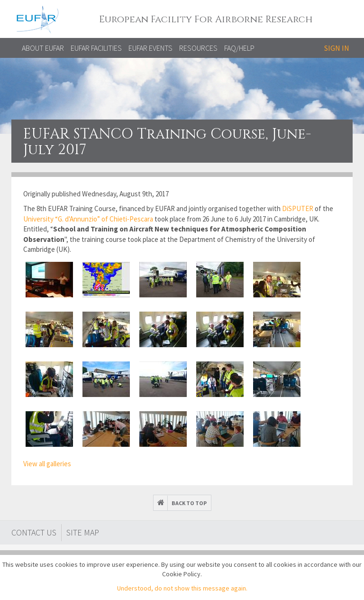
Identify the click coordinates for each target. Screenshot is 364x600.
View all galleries (47, 464)
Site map (83, 532)
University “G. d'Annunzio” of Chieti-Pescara (88, 219)
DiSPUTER (298, 208)
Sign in (337, 48)
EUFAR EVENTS (150, 48)
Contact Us (34, 532)
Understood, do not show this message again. (182, 588)
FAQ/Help (239, 48)
